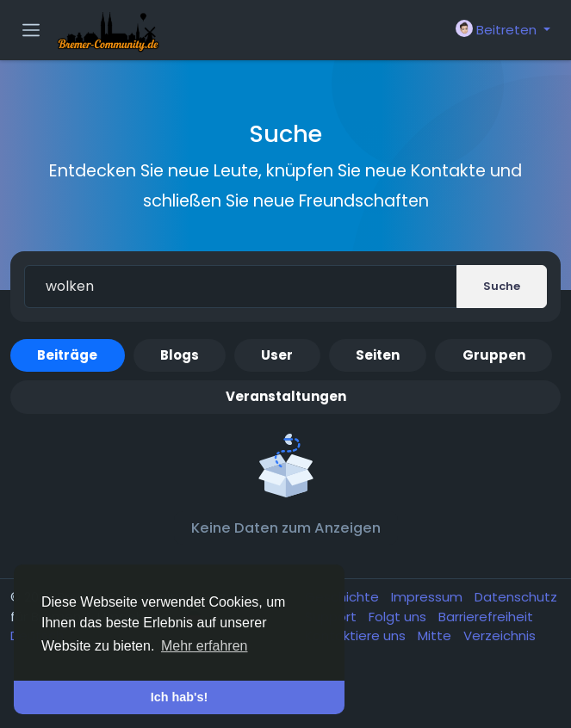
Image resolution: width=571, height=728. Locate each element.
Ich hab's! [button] (180, 697)
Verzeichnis (500, 635)
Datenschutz (516, 597)
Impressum (428, 597)
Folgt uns (399, 617)
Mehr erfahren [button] (205, 646)
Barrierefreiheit (486, 617)
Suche (502, 286)
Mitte (436, 635)
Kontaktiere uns (357, 635)
